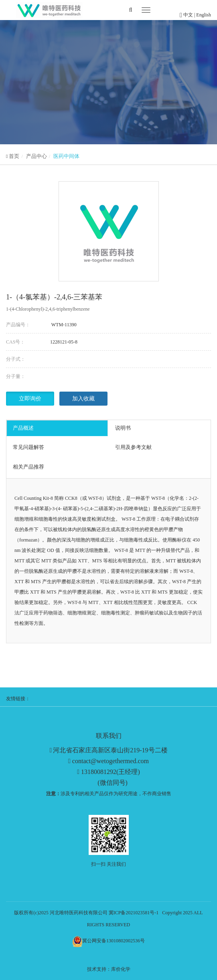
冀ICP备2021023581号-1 (134, 913)
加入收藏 (83, 399)
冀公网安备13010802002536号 (114, 941)
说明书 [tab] (123, 428)
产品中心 (37, 156)
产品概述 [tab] (23, 428)
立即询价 (30, 399)
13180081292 (99, 772)
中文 (189, 15)
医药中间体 (66, 156)
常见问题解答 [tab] (28, 447)
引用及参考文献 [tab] (133, 447)
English (204, 15)
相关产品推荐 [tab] (28, 467)
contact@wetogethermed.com (111, 761)
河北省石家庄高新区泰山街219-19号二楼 (110, 750)
